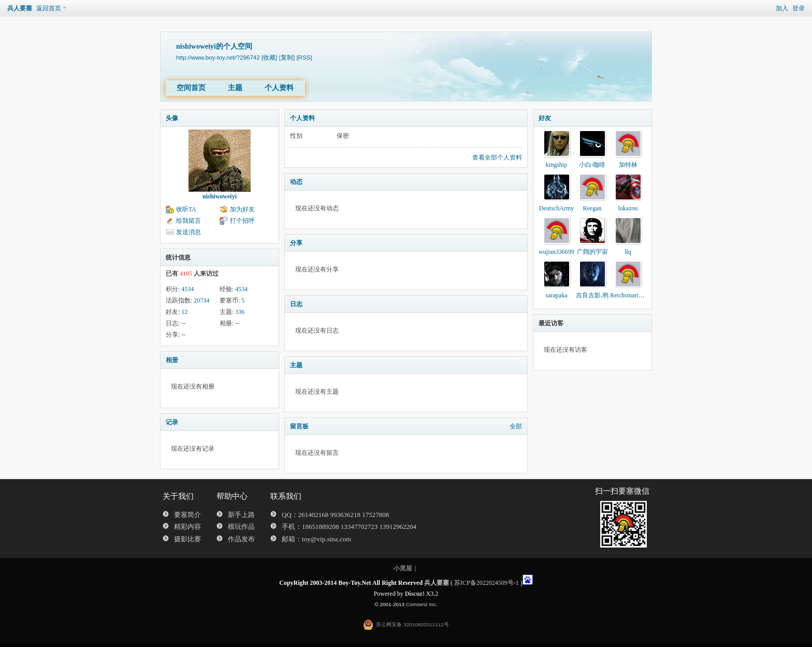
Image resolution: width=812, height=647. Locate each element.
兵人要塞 (20, 8)
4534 (187, 289)
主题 (235, 88)
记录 (172, 422)
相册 (172, 360)
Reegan (592, 208)
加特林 (628, 165)
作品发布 (241, 539)
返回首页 (49, 8)
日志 (296, 304)
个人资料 (279, 88)
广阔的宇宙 (592, 252)
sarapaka (557, 295)
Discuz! (415, 594)
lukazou (628, 208)
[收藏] (269, 57)
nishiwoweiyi (220, 196)
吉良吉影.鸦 (592, 295)
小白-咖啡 (592, 165)
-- (183, 323)
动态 (296, 182)
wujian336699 (556, 252)
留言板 (299, 426)
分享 (296, 243)
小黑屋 (403, 568)
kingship (556, 165)
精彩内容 (187, 527)
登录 (799, 8)
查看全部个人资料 (497, 157)
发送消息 (189, 232)
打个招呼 (242, 221)
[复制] (287, 57)
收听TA (186, 209)
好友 (545, 118)
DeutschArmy (556, 208)
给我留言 (189, 221)
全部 (516, 426)
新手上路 (241, 515)
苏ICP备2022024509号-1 (487, 583)
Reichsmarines (628, 295)
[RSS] (304, 57)
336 (240, 312)
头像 (172, 118)
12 (184, 312)
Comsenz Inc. (422, 604)
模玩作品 (241, 527)
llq (628, 252)
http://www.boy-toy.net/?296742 (218, 57)
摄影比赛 (187, 539)
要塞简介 (187, 515)
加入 (782, 8)
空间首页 (191, 88)
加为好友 (242, 209)
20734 (201, 300)
